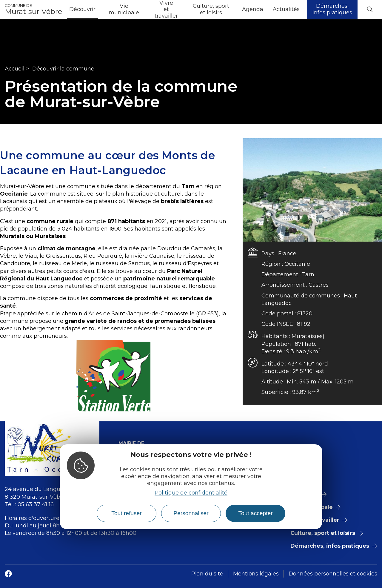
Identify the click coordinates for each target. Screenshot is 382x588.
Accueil (15, 69)
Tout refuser (126, 513)
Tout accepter (255, 513)
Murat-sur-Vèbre (33, 10)
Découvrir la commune (63, 69)
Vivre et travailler (166, 10)
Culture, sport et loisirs (211, 9)
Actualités (286, 9)
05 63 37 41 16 (36, 504)
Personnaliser (191, 513)
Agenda (253, 9)
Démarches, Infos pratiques (332, 9)
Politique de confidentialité (191, 493)
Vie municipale (124, 9)
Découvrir (82, 9)
